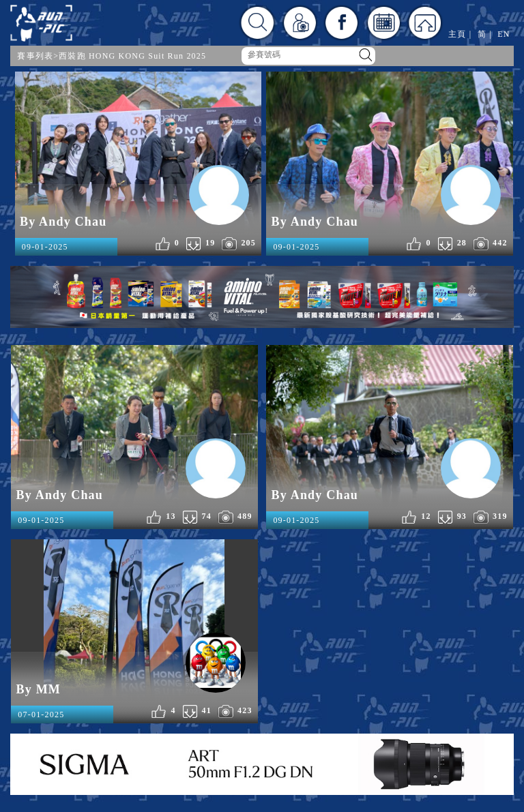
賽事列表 (35, 56)
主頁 (457, 34)
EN (504, 34)
